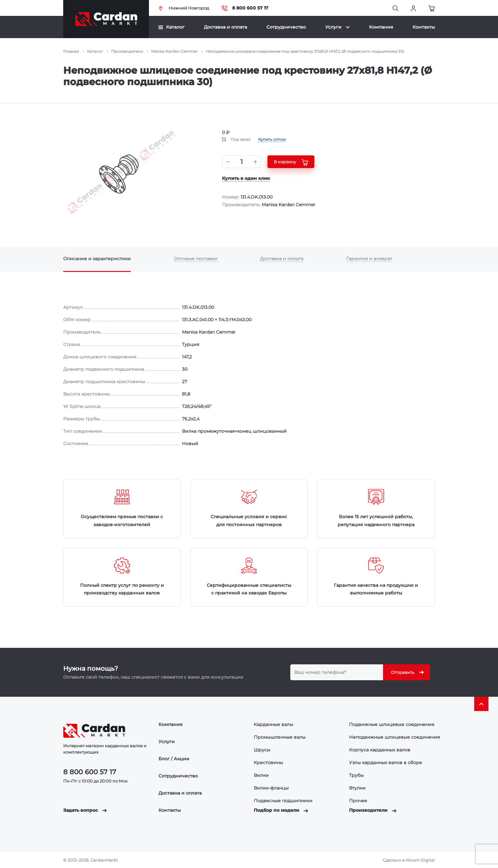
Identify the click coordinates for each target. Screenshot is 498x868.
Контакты (424, 27)
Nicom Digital (420, 860)
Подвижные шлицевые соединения (392, 724)
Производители (373, 810)
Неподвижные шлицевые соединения (394, 737)
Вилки (261, 775)
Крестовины (268, 763)
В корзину (291, 162)
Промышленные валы (280, 737)
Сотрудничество (286, 27)
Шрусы (262, 750)
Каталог (172, 27)
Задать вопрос (85, 810)
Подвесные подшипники (283, 801)
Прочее (358, 801)
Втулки (357, 788)
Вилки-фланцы (271, 788)
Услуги (337, 27)
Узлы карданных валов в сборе (386, 763)
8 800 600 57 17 (245, 8)
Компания (381, 27)
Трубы (356, 775)
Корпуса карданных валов (380, 750)
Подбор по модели (281, 810)
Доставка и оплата (225, 27)
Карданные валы (273, 724)
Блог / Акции (174, 759)
